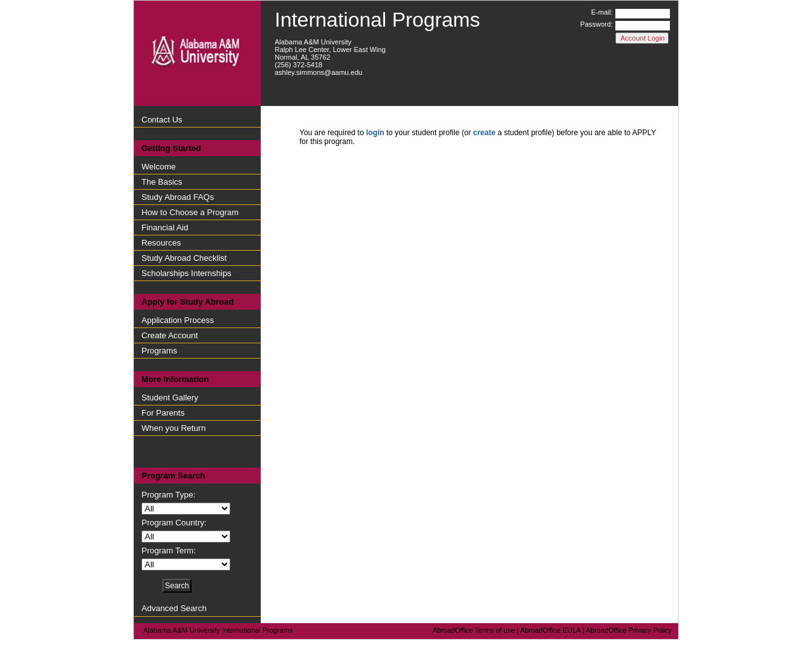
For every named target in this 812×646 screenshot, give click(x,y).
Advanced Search (174, 608)
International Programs (377, 20)
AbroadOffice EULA (550, 630)
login (375, 133)
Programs (159, 351)
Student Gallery (170, 398)
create (484, 133)
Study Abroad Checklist (184, 258)
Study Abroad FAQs (178, 197)
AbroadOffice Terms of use (474, 630)
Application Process (178, 320)
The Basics (162, 182)
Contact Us (162, 120)
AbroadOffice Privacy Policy (629, 630)
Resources (161, 243)
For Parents (163, 413)
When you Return (174, 428)
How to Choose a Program (190, 212)
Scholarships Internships (187, 273)
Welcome (159, 167)
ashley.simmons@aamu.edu (318, 72)
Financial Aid (165, 227)
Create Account (170, 335)
